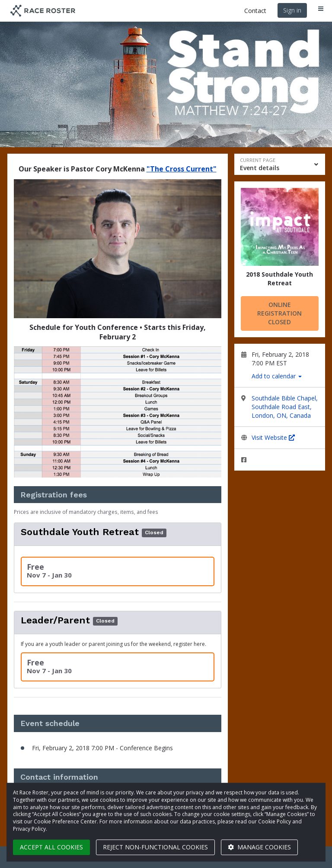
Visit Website (273, 437)
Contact (255, 11)
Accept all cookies (51, 847)
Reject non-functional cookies (155, 847)
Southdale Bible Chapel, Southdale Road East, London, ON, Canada (285, 407)
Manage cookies (259, 847)
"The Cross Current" (182, 169)
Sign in (292, 10)
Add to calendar (277, 376)
